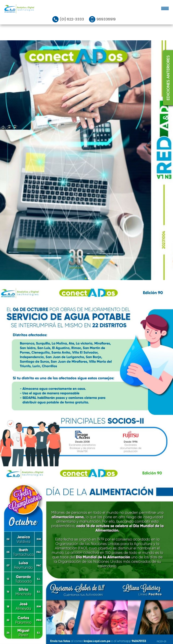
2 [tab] (89, 278)
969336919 (106, 19)
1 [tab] (86, 278)
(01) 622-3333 (72, 19)
